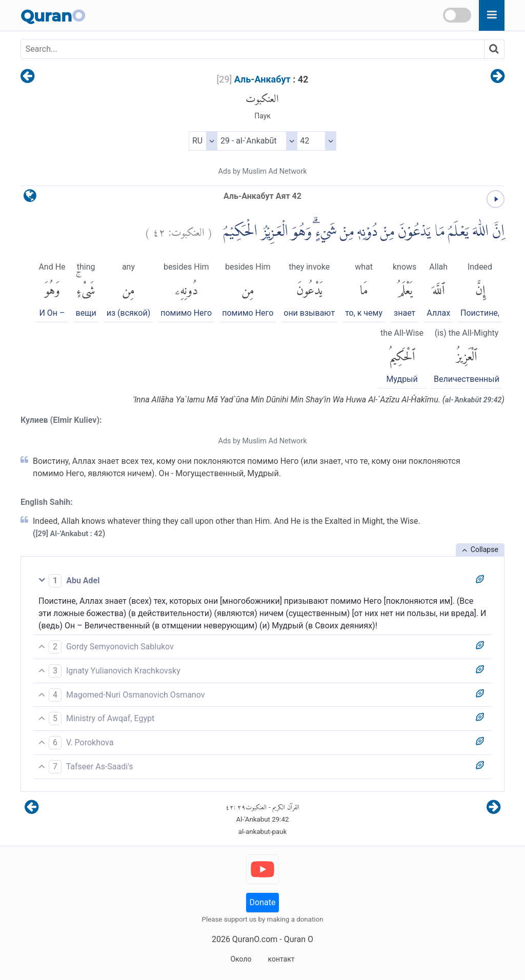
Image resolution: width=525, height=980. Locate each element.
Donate (263, 902)
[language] (30, 198)
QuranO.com (255, 939)
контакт (281, 959)
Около (241, 959)
